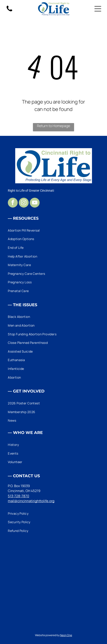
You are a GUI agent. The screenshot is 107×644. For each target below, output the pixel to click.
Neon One (66, 635)
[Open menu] (98, 9)
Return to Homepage (53, 126)
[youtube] (35, 203)
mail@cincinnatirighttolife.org (31, 501)
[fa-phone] (9, 11)
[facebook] (13, 203)
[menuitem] (53, 230)
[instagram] (24, 203)
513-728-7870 (18, 496)
